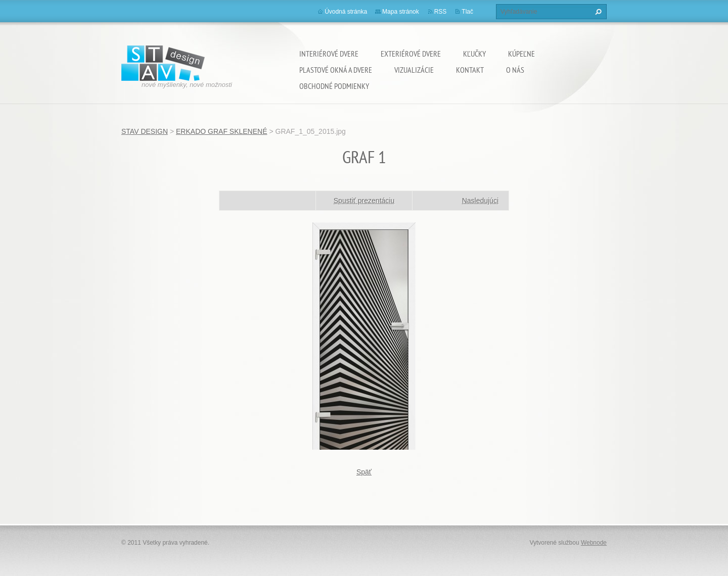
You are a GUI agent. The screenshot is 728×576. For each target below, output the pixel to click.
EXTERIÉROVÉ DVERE (411, 54)
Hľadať (597, 12)
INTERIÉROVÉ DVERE (329, 54)
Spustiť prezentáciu (364, 201)
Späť (364, 472)
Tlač (467, 12)
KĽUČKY (474, 54)
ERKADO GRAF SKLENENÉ (222, 131)
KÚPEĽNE (521, 54)
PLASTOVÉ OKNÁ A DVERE (336, 70)
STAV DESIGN (145, 131)
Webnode (594, 543)
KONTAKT (470, 70)
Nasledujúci (480, 201)
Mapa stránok (401, 12)
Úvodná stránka (346, 12)
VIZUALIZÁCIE (414, 70)
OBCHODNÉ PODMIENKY (334, 86)
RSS (441, 12)
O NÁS (515, 70)
